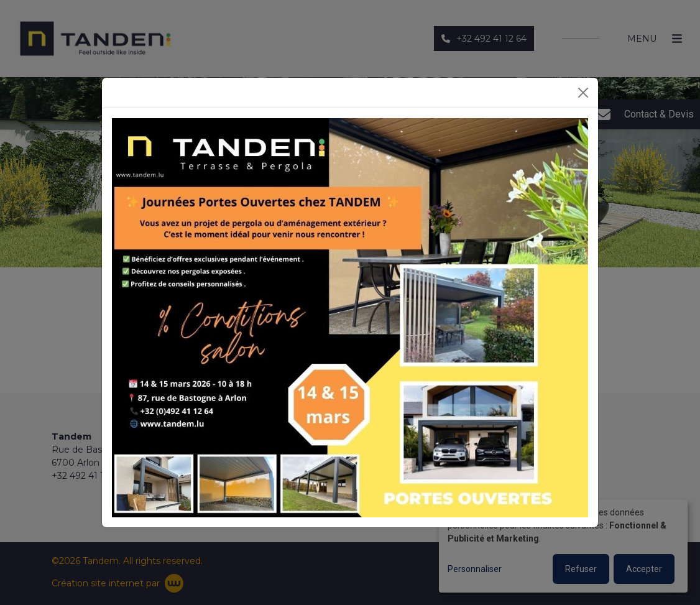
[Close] (583, 93)
